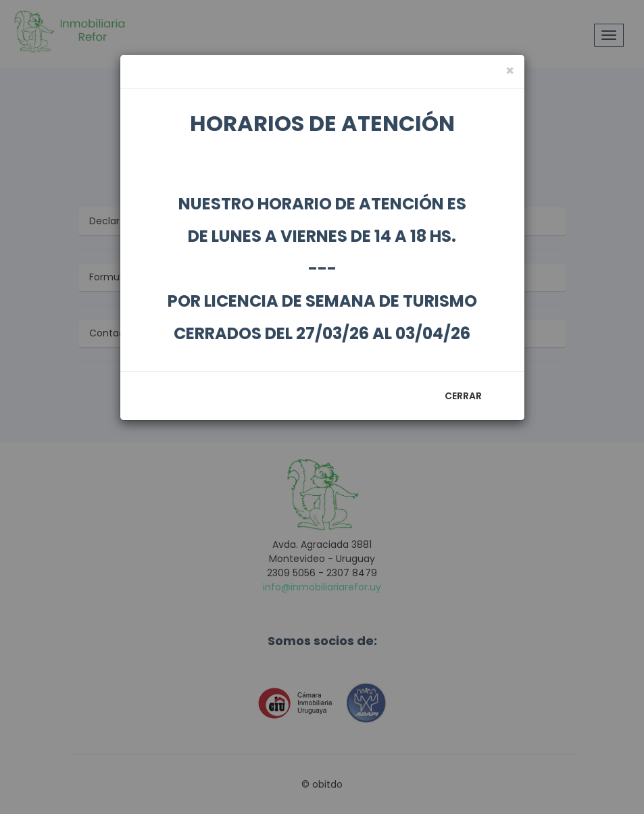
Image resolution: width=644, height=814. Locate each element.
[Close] (510, 71)
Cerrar (463, 396)
